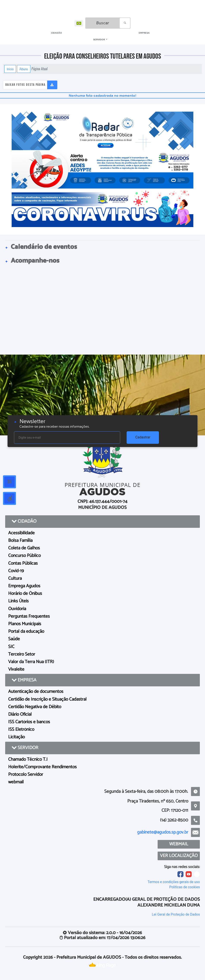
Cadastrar (143, 437)
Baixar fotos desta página (25, 85)
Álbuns (24, 69)
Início (10, 69)
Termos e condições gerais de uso (174, 882)
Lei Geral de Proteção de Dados (176, 914)
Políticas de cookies (185, 887)
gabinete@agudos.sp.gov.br (163, 832)
